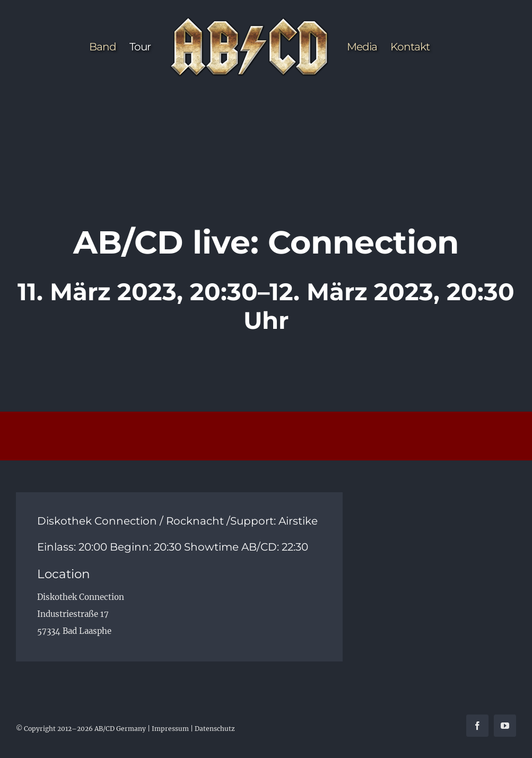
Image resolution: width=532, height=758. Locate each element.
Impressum (170, 729)
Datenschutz (215, 729)
